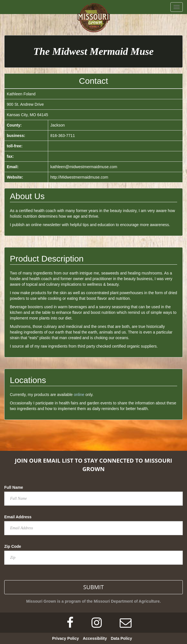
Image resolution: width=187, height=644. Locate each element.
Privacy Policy (65, 638)
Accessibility (95, 638)
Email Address (18, 517)
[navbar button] (177, 7)
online (79, 395)
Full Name (14, 487)
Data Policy (121, 638)
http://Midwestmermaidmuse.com (79, 177)
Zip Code (13, 546)
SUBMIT (93, 587)
